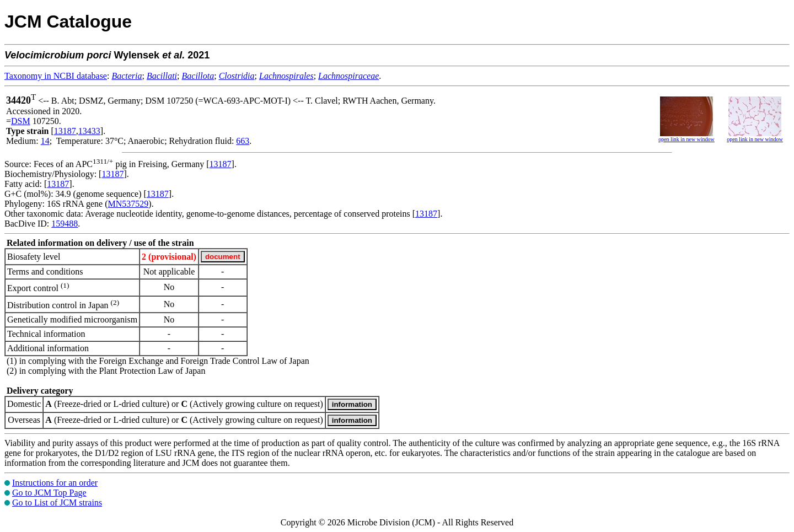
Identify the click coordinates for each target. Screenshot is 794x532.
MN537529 (128, 204)
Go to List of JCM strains (57, 503)
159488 (65, 224)
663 (243, 141)
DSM (21, 121)
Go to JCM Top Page (49, 493)
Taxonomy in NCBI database (56, 76)
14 (45, 141)
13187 (65, 131)
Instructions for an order (55, 483)
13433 (89, 131)
